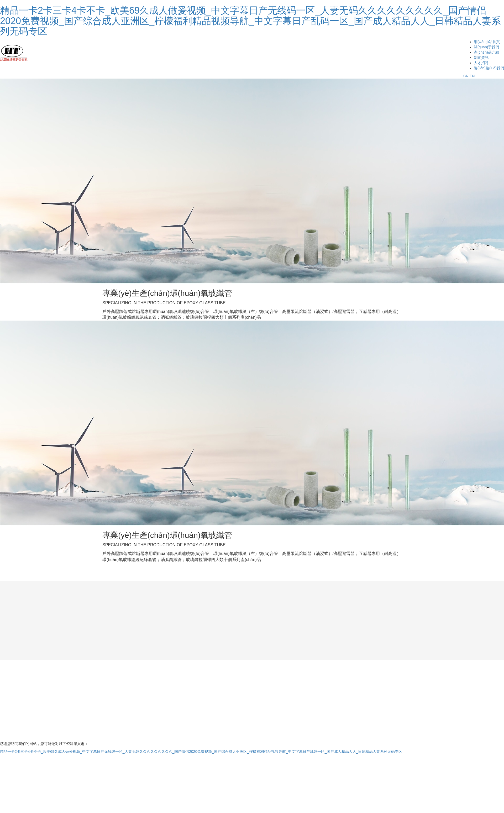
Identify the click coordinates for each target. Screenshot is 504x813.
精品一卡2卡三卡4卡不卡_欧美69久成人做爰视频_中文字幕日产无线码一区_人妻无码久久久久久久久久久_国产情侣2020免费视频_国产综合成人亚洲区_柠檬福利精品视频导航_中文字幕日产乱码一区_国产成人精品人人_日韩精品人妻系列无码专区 (250, 21)
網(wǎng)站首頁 (487, 42)
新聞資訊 (481, 58)
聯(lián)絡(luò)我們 (489, 68)
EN (472, 76)
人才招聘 (481, 63)
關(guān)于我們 (486, 47)
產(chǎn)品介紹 (486, 52)
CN (466, 76)
